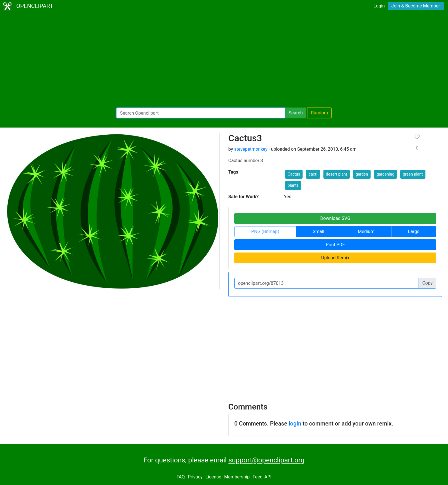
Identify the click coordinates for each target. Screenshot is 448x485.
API (268, 477)
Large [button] (414, 231)
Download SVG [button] (335, 218)
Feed (258, 477)
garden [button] (362, 174)
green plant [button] (413, 174)
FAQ (181, 477)
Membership (237, 477)
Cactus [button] (294, 174)
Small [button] (319, 231)
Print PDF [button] (335, 245)
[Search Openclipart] (201, 113)
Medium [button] (366, 231)
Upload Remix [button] (335, 258)
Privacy (195, 477)
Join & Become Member (416, 6)
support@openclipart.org (266, 460)
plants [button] (293, 185)
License (213, 477)
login (295, 424)
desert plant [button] (337, 174)
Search (296, 113)
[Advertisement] (224, 60)
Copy (427, 283)
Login (379, 6)
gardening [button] (385, 174)
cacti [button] (313, 174)
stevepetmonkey (251, 149)
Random (319, 113)
